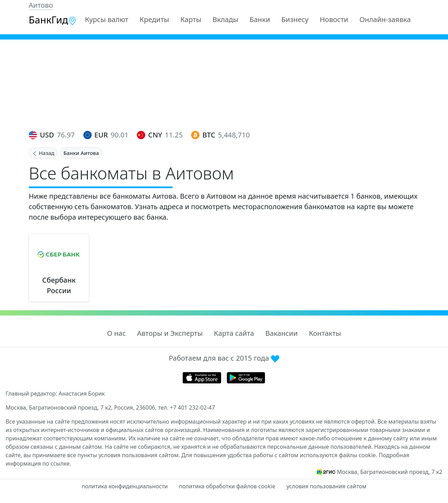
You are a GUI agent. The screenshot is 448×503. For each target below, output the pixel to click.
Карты (191, 19)
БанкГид (53, 20)
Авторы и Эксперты (170, 333)
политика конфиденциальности (125, 486)
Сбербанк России (59, 285)
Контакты (325, 333)
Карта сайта (234, 333)
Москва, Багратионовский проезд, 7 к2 (390, 472)
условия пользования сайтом (326, 486)
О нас (117, 333)
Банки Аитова (81, 153)
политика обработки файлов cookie (227, 486)
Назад (43, 153)
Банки (260, 19)
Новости (334, 19)
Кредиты (155, 19)
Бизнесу (295, 19)
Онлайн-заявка (385, 19)
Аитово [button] (41, 5)
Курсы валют (107, 19)
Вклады (225, 19)
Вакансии (281, 333)
